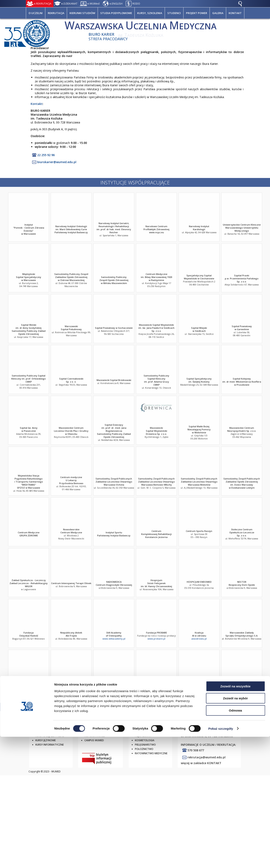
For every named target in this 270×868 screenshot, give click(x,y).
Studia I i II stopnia (48, 727)
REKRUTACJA (56, 13)
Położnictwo (144, 749)
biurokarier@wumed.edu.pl (57, 162)
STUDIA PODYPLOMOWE (116, 13)
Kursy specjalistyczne (50, 736)
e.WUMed (93, 4)
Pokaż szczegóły (221, 860)
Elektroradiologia (148, 727)
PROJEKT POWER (197, 13)
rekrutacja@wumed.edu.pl (206, 757)
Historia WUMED (95, 736)
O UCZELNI (36, 13)
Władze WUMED (94, 732)
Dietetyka (141, 732)
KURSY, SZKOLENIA (150, 13)
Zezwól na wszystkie (235, 818)
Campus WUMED (94, 740)
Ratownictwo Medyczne (151, 753)
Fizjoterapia (143, 736)
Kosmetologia (145, 740)
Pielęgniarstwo (145, 745)
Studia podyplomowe (50, 732)
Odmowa (235, 842)
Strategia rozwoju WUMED (102, 727)
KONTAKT (235, 13)
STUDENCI (174, 13)
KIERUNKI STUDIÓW (82, 13)
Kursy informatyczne (50, 745)
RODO (136, 4)
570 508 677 (196, 750)
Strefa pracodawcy (108, 39)
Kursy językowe (46, 740)
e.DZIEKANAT (69, 4)
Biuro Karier (101, 34)
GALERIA (218, 13)
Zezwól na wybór (235, 830)
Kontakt (37, 104)
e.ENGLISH (116, 4)
